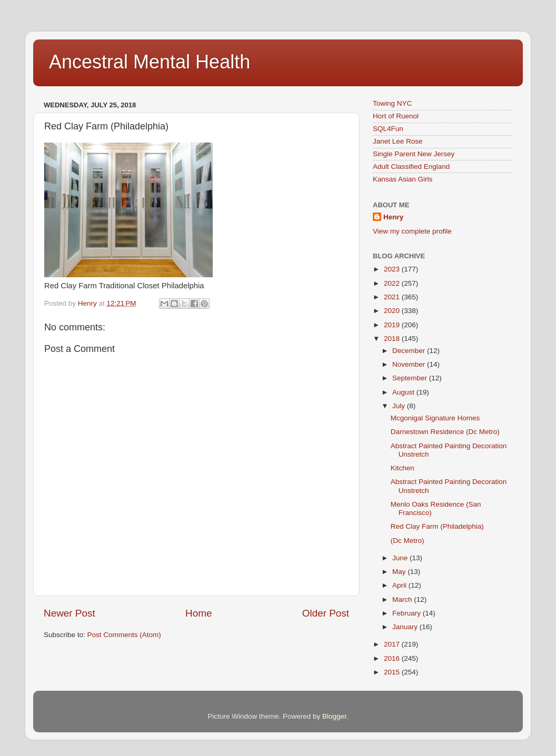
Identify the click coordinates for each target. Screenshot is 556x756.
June (401, 558)
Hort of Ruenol (396, 116)
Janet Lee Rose (398, 141)
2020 (393, 311)
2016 (393, 658)
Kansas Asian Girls (403, 179)
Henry (393, 217)
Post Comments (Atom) (124, 635)
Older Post (326, 613)
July (400, 406)
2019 (393, 325)
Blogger (334, 716)
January (406, 627)
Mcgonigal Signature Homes (435, 418)
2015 (393, 672)
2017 (393, 644)
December (410, 351)
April (400, 585)
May (400, 572)
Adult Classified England (411, 167)
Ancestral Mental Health (150, 62)
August (404, 392)
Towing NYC (392, 103)
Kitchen (403, 468)
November (410, 364)
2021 (393, 297)
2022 (393, 283)
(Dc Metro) (408, 541)
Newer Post (69, 613)
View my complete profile (412, 231)
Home (198, 613)
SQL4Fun (388, 129)
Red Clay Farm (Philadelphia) (437, 526)
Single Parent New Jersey (414, 154)
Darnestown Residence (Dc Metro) (445, 432)
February (408, 613)
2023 (393, 269)
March (403, 599)
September (411, 378)
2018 (393, 339)
